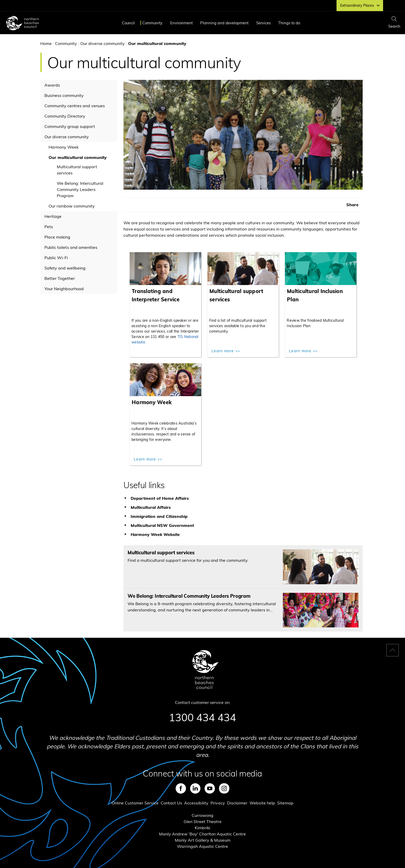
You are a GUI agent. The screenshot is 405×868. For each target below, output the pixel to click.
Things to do (289, 23)
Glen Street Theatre (203, 821)
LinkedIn (195, 788)
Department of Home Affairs (160, 498)
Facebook (181, 788)
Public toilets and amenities (71, 247)
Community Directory (65, 116)
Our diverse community (103, 43)
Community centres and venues (75, 106)
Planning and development (224, 23)
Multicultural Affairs (151, 507)
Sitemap (285, 803)
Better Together (60, 278)
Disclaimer (237, 803)
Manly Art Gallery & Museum (203, 840)
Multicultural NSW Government (162, 525)
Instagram (224, 788)
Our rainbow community (72, 206)
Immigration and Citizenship (159, 516)
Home (46, 43)
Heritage (53, 216)
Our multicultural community (78, 157)
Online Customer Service (135, 803)
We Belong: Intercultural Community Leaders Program (80, 189)
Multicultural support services (77, 170)
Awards (52, 85)
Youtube (210, 788)
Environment (181, 23)
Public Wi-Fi (56, 258)
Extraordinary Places (360, 5)
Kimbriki (202, 828)
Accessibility (196, 803)
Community (152, 23)
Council (128, 23)
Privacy (218, 803)
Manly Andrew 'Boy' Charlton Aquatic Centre (202, 834)
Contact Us (171, 803)
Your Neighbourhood (64, 289)
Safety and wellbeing (65, 268)
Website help (262, 803)
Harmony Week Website (155, 534)
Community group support (70, 126)
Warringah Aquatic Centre (202, 846)
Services (263, 23)
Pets (49, 227)
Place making (57, 237)
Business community (64, 95)
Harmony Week (64, 147)
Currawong (202, 815)
